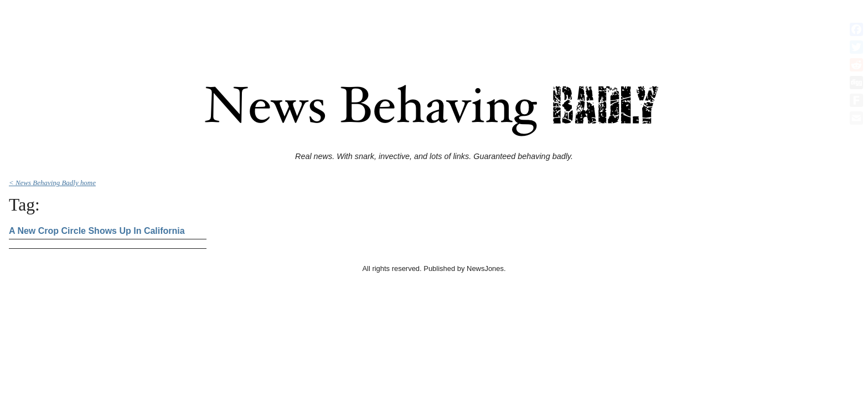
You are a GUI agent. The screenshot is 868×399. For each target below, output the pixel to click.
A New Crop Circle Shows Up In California (97, 231)
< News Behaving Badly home (52, 183)
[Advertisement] (434, 29)
